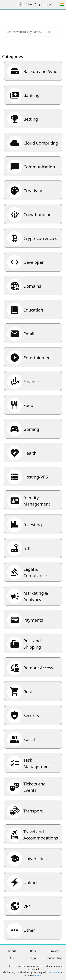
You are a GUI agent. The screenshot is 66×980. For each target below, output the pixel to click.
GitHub (38, 976)
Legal (33, 958)
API (12, 958)
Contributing (54, 958)
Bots (33, 951)
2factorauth (53, 972)
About (12, 951)
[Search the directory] (30, 32)
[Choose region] (62, 5)
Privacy (54, 951)
